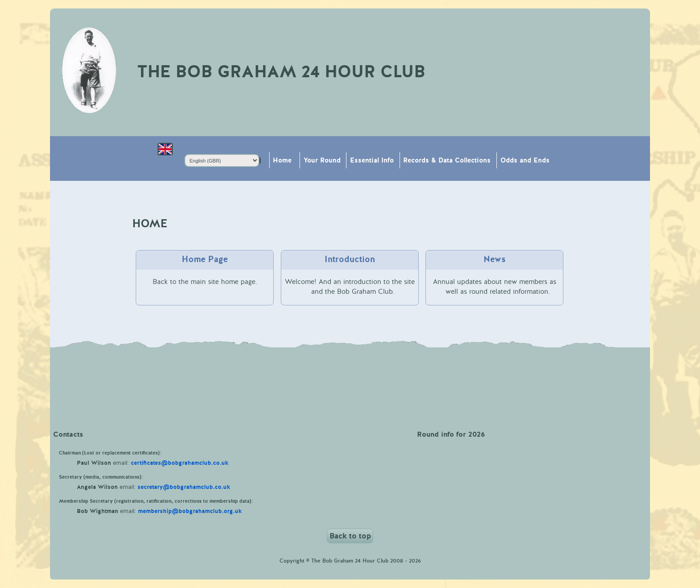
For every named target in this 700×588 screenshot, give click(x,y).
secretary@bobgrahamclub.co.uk (184, 487)
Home (282, 161)
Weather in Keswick (350, 381)
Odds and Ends (525, 161)
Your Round (322, 161)
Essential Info (372, 161)
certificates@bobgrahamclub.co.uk (180, 463)
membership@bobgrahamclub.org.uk (190, 511)
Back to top (350, 536)
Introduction (350, 259)
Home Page (205, 259)
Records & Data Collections (447, 161)
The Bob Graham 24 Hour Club (281, 72)
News (495, 259)
